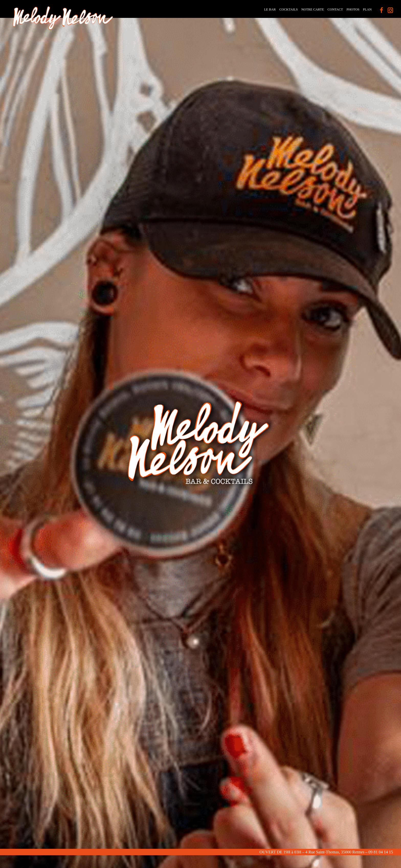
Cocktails (288, 9)
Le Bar (270, 9)
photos (353, 9)
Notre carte (313, 9)
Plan (367, 9)
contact (335, 9)
